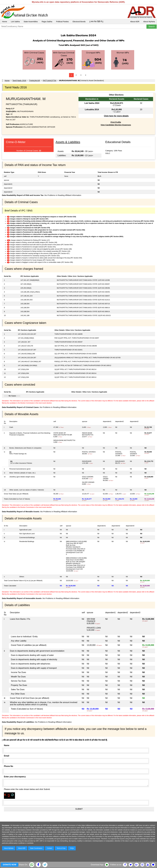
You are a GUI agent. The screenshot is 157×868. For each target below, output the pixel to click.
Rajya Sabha (47, 22)
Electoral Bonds (79, 22)
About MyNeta (149, 22)
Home (5, 22)
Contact (49, 848)
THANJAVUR (35, 80)
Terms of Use (61, 848)
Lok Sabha (15, 22)
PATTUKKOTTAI (50, 80)
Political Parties (62, 22)
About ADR (135, 22)
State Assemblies (31, 22)
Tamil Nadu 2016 (19, 80)
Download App (97, 865)
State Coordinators (36, 848)
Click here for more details (116, 116)
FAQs (72, 848)
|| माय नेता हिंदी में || (96, 22)
